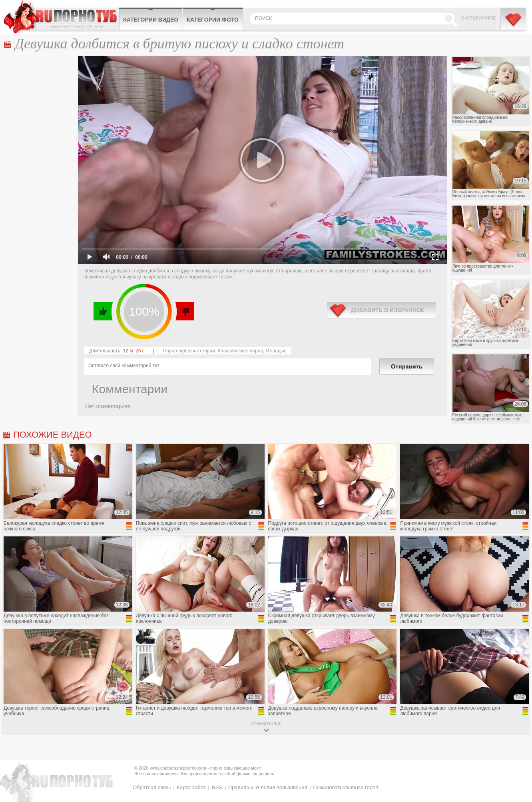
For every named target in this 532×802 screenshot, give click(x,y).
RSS (217, 787)
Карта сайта (191, 787)
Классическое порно (240, 351)
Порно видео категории (189, 351)
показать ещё (266, 724)
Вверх (517, 753)
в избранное (382, 310)
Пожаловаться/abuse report (346, 787)
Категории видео (151, 20)
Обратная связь (152, 787)
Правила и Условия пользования (268, 787)
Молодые (276, 351)
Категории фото (213, 20)
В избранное (479, 18)
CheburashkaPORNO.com (61, 17)
